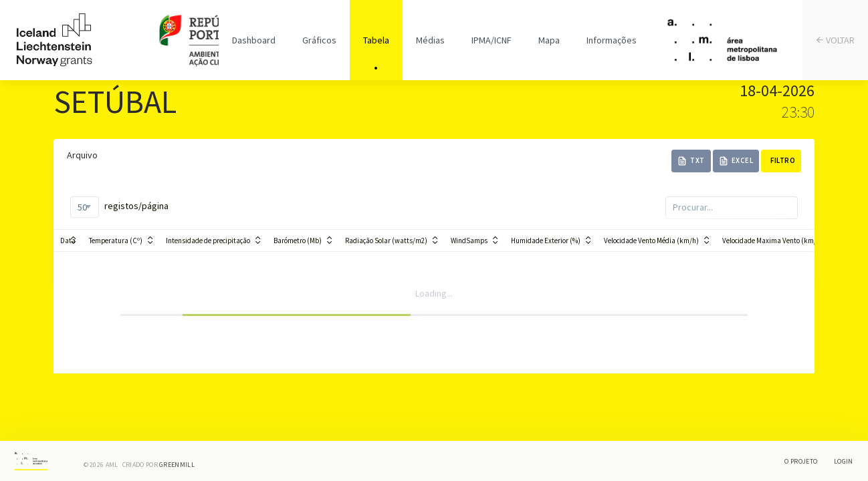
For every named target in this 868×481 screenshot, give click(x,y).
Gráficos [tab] (319, 40)
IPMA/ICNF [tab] (492, 40)
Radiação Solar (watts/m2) (386, 240)
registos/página (119, 207)
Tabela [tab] (376, 40)
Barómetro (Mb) (298, 240)
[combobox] (85, 207)
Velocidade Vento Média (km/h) (651, 240)
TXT (691, 160)
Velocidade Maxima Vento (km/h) (773, 240)
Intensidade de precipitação (208, 240)
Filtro (783, 160)
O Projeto (801, 461)
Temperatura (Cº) (116, 240)
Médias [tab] (430, 40)
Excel (736, 160)
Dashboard (254, 40)
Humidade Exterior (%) (546, 240)
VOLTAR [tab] (836, 40)
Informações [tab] (612, 40)
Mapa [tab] (549, 40)
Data (68, 240)
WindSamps (469, 240)
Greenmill (177, 465)
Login (844, 461)
